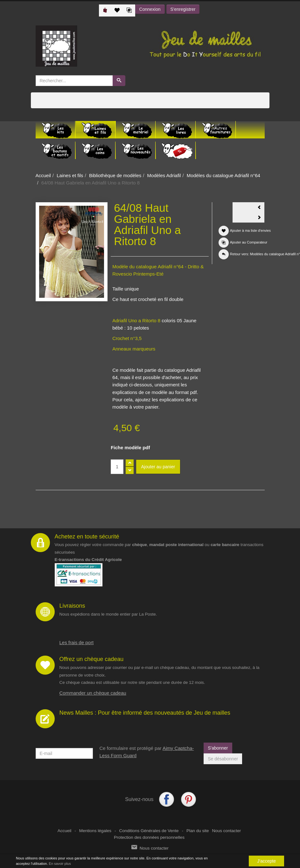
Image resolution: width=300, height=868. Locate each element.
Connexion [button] (150, 9)
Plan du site (198, 831)
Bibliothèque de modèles (115, 175)
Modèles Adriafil (164, 175)
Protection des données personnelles (149, 837)
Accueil (43, 175)
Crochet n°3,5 (127, 338)
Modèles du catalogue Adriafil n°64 (223, 175)
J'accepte (266, 861)
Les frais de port (77, 642)
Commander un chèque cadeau (93, 693)
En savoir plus (60, 864)
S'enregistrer (183, 9)
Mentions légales (95, 831)
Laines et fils (70, 175)
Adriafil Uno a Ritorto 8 (136, 320)
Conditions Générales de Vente (149, 831)
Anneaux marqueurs (134, 349)
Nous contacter (226, 831)
